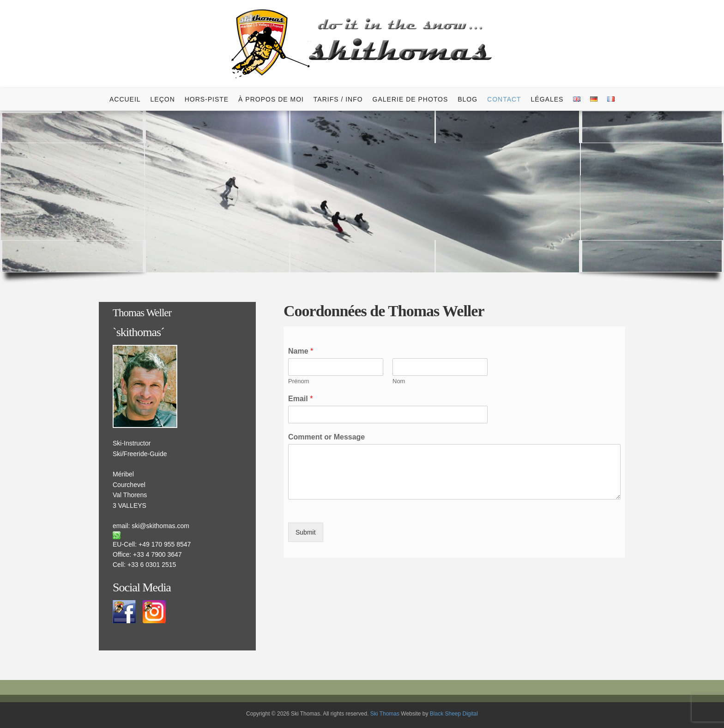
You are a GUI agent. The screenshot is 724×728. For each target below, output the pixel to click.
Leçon (163, 99)
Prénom (299, 381)
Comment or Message (326, 437)
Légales (547, 99)
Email (300, 399)
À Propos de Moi (271, 99)
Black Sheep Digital (454, 714)
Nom (399, 381)
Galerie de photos (410, 99)
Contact (504, 99)
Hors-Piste (207, 99)
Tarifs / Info (338, 99)
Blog (468, 99)
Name (301, 351)
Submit (306, 532)
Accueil (125, 99)
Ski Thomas (385, 714)
